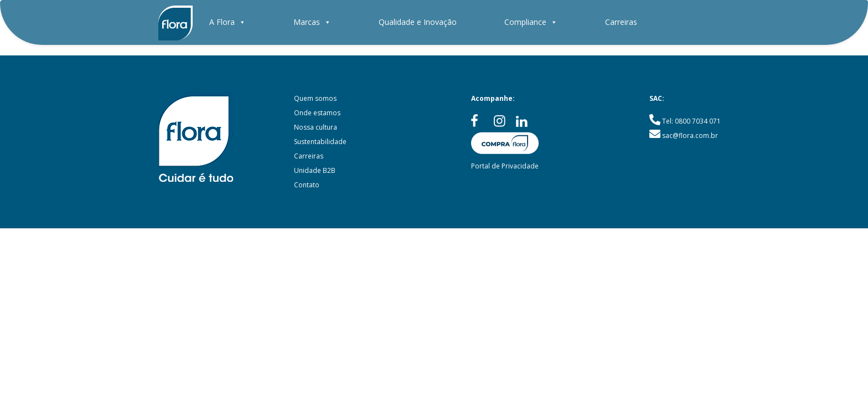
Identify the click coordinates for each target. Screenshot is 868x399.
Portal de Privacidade (505, 166)
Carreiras (621, 22)
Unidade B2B (315, 170)
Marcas (312, 22)
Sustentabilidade (320, 142)
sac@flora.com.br (690, 135)
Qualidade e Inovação (418, 22)
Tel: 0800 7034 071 (691, 121)
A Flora (228, 22)
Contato (307, 185)
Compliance (531, 22)
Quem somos (315, 98)
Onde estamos (317, 113)
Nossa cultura (316, 127)
